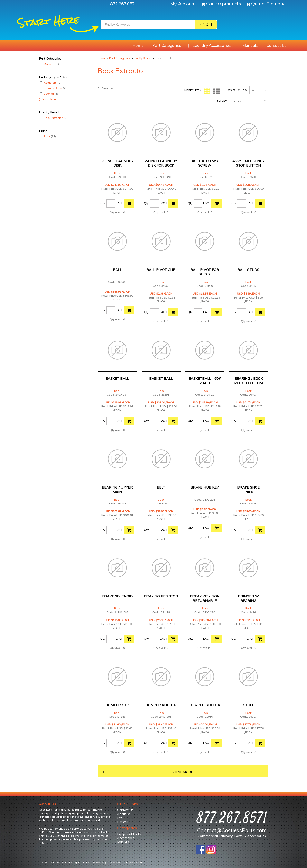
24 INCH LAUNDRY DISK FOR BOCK (161, 163)
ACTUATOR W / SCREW (205, 163)
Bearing (49, 94)
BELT (161, 487)
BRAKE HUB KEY (205, 487)
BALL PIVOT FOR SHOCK (205, 272)
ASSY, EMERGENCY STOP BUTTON (248, 163)
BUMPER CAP (117, 705)
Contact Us (277, 45)
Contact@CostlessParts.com (232, 830)
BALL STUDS (248, 270)
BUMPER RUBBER (161, 705)
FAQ (120, 818)
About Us (124, 814)
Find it (206, 24)
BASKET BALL (117, 379)
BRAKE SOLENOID (117, 596)
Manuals (250, 45)
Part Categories (168, 45)
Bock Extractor (54, 118)
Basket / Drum (53, 88)
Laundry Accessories (213, 45)
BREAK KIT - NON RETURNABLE (205, 598)
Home (138, 45)
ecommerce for (126, 862)
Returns (123, 822)
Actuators (50, 83)
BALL (117, 270)
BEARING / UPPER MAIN (117, 490)
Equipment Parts (129, 834)
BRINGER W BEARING (248, 598)
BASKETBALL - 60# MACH (205, 381)
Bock (48, 136)
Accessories (126, 838)
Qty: (103, 203)
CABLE (248, 705)
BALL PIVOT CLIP (161, 270)
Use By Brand (142, 58)
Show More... (49, 99)
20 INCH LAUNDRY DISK (117, 163)
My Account (184, 4)
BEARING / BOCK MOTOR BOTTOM (248, 381)
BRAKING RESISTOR (161, 596)
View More (183, 772)
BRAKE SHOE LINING (248, 490)
